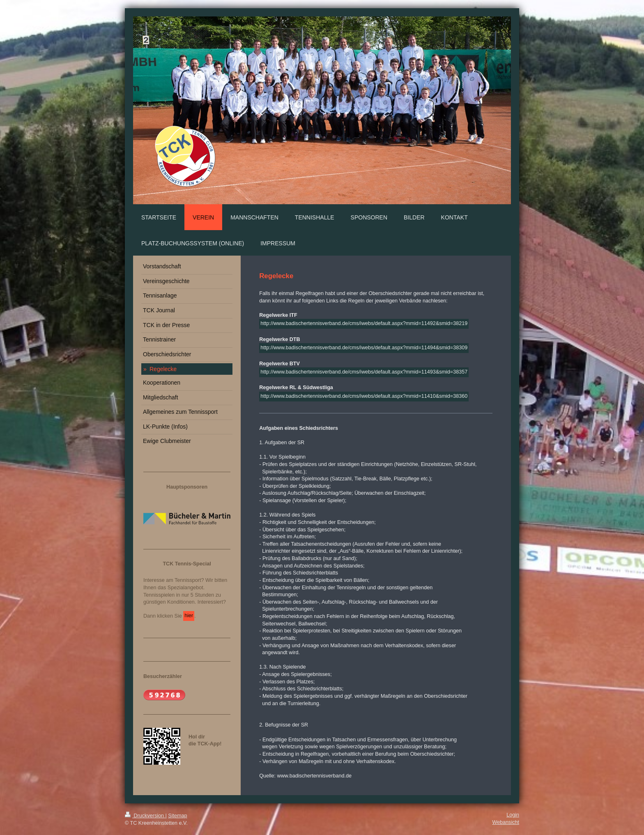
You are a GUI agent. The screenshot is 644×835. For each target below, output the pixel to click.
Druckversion (145, 816)
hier (189, 616)
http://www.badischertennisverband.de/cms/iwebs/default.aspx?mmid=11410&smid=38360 (364, 396)
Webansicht (506, 822)
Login (513, 815)
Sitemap (177, 816)
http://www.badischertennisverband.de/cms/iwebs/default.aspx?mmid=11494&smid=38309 (364, 348)
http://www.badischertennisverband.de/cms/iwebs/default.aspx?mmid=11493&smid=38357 (364, 372)
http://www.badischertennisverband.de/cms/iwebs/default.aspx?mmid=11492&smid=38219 (364, 323)
